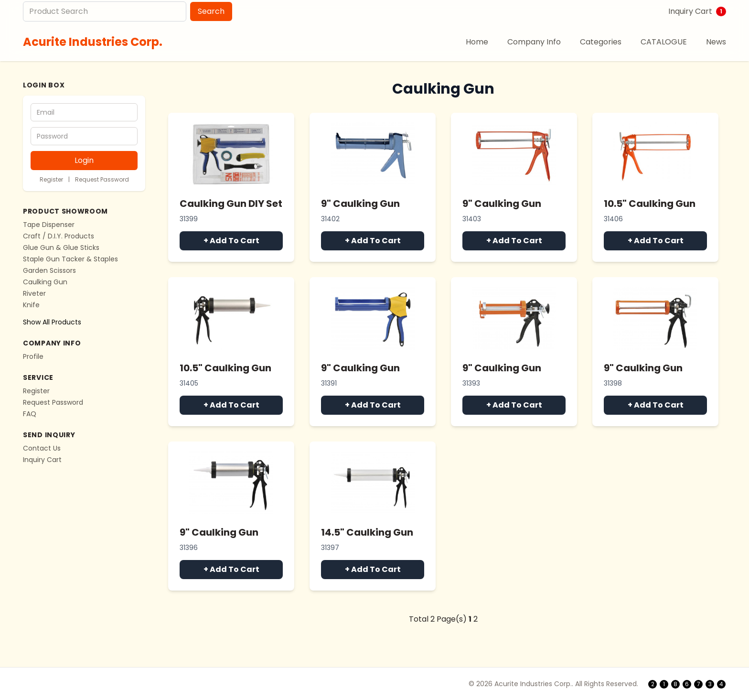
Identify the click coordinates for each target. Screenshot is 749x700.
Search (211, 11)
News (716, 42)
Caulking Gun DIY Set (231, 204)
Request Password (102, 179)
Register (51, 179)
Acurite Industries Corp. (93, 42)
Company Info (534, 42)
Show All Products (52, 322)
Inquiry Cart (697, 11)
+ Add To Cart (231, 241)
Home (477, 42)
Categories (601, 42)
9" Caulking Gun (360, 204)
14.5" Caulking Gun (367, 532)
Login (84, 160)
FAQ (30, 414)
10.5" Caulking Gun (650, 204)
